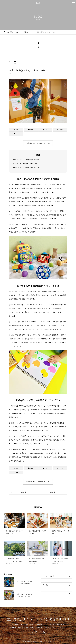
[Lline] (45, 130)
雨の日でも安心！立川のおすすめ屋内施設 (26, 160)
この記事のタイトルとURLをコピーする (38, 143)
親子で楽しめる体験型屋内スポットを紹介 (26, 164)
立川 (10, 74)
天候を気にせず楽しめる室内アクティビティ (27, 168)
